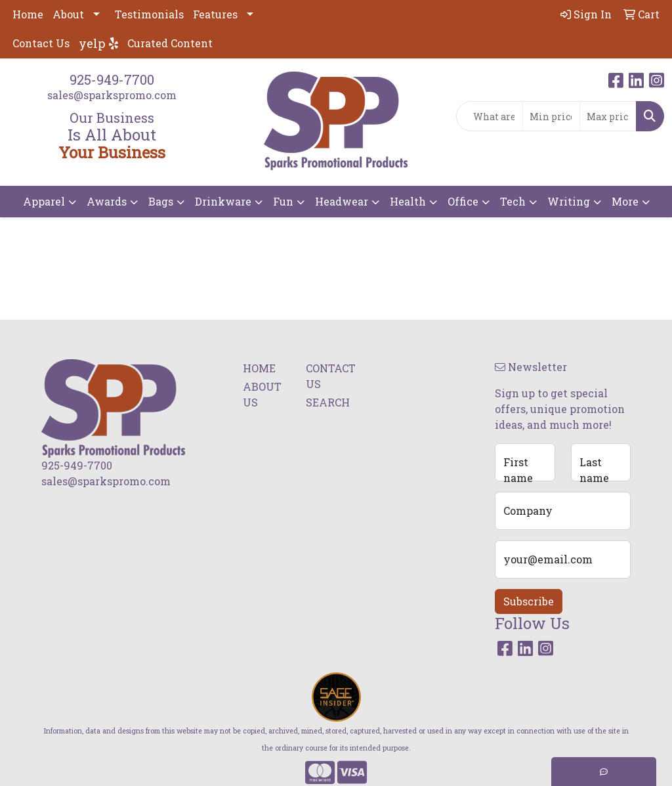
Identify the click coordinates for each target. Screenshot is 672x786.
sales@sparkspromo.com (112, 95)
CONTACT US (329, 376)
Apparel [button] (44, 201)
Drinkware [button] (223, 201)
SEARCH (328, 402)
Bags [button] (161, 201)
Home (28, 14)
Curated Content (170, 43)
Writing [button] (569, 201)
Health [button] (408, 201)
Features (215, 14)
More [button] (625, 201)
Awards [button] (107, 201)
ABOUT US (262, 394)
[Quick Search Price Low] (551, 116)
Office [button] (463, 201)
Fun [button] (283, 201)
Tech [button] (513, 201)
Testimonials (149, 14)
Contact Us (41, 43)
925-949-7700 (112, 79)
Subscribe (529, 601)
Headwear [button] (342, 201)
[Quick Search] (490, 116)
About (68, 14)
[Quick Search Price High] (608, 116)
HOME (259, 368)
